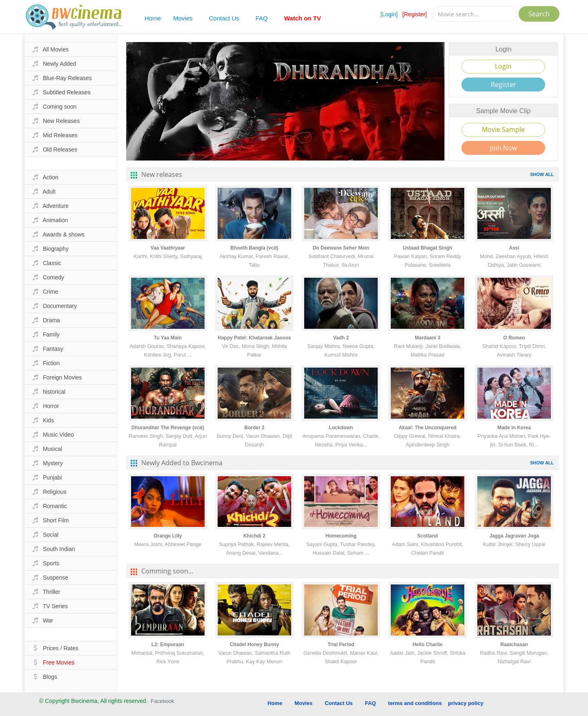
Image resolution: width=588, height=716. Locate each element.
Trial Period (341, 645)
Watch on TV (303, 18)
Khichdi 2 (254, 536)
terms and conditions (415, 703)
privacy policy (466, 703)
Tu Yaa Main (168, 338)
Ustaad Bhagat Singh (428, 248)
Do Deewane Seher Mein (341, 248)
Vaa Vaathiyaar (168, 248)
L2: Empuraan (168, 645)
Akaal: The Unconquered (427, 428)
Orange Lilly (168, 536)
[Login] (389, 14)
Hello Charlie (427, 645)
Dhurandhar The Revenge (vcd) (168, 428)
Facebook (162, 701)
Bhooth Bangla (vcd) (254, 248)
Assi (514, 248)
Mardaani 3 (428, 338)
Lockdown (341, 428)
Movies (183, 18)
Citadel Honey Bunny (255, 645)
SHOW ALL (542, 174)
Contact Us (224, 18)
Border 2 (254, 428)
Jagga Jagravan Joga (514, 536)
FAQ (262, 18)
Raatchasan (514, 645)
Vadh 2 (341, 338)
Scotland (428, 536)
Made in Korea (514, 428)
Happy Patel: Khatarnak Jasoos (254, 338)
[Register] (414, 14)
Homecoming (341, 536)
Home (153, 18)
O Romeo (514, 338)
